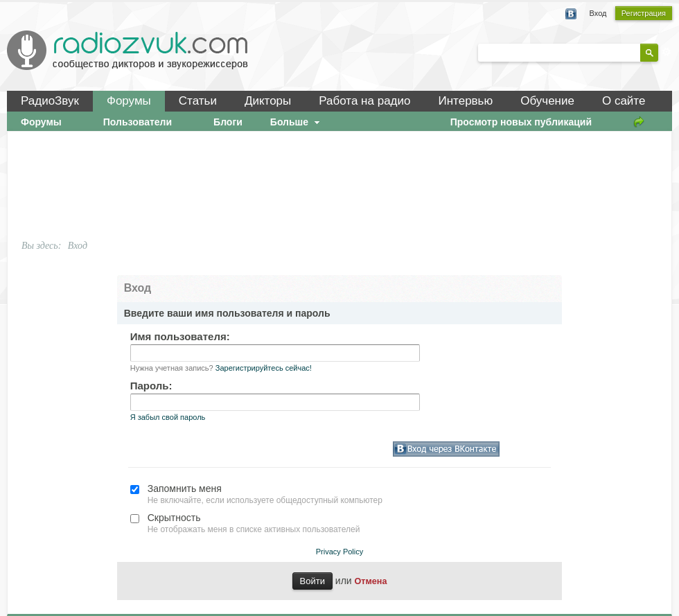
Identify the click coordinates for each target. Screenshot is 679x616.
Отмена (371, 581)
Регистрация (644, 13)
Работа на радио (364, 101)
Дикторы (268, 101)
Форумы (129, 101)
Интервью (465, 101)
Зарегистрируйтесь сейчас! (264, 368)
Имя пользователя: (180, 336)
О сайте (624, 101)
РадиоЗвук (50, 101)
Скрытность (174, 518)
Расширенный (667, 52)
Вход (598, 13)
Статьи (198, 101)
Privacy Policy (339, 552)
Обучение (547, 101)
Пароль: (151, 386)
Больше (297, 122)
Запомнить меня (185, 489)
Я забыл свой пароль (168, 417)
